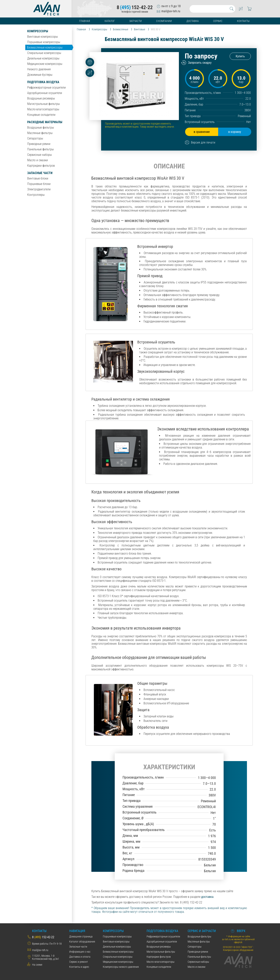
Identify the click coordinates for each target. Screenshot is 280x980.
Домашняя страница (81, 936)
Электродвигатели (39, 189)
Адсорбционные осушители (45, 93)
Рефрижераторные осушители (46, 88)
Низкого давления (39, 69)
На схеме (37, 965)
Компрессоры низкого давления (121, 967)
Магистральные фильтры (43, 104)
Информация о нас (80, 952)
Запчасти (136, 21)
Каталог (110, 21)
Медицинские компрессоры (45, 64)
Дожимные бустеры (40, 75)
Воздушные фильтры (41, 128)
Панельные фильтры (40, 149)
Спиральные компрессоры (44, 53)
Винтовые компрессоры (42, 37)
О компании (164, 21)
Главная (85, 21)
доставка (207, 897)
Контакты (243, 21)
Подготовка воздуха (43, 82)
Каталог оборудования (82, 942)
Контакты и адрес (79, 967)
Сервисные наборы (39, 155)
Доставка (193, 21)
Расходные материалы (45, 122)
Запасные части (40, 173)
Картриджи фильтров (41, 166)
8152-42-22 (135, 7)
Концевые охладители (41, 115)
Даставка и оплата (80, 957)
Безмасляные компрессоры (45, 47)
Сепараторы (35, 138)
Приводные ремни (39, 144)
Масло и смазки (38, 160)
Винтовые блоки (38, 178)
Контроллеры (36, 195)
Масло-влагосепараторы (43, 109)
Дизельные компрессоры (43, 58)
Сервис (218, 21)
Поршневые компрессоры (44, 42)
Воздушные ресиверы (41, 98)
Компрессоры (38, 31)
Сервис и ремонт (79, 962)
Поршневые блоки (39, 184)
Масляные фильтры (40, 133)
